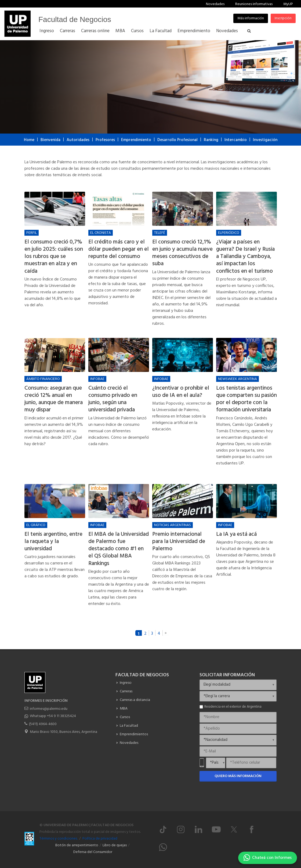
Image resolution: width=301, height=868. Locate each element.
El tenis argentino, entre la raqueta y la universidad (53, 542)
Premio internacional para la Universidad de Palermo (179, 542)
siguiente (166, 633)
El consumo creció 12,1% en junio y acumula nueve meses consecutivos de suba (182, 253)
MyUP (288, 4)
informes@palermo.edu (49, 709)
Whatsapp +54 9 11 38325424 (53, 716)
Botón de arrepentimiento (77, 845)
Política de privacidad (100, 839)
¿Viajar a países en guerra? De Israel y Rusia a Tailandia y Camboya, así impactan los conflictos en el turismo (245, 257)
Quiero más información (238, 776)
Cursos (125, 717)
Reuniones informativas (254, 4)
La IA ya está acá (236, 534)
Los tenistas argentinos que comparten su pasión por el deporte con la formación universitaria (246, 399)
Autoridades (78, 140)
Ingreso (126, 683)
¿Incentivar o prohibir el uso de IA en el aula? (181, 392)
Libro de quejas (115, 845)
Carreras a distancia (135, 700)
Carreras (126, 691)
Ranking (211, 140)
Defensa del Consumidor (93, 852)
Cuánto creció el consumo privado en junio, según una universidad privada (113, 399)
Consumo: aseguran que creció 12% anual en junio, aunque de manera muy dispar (54, 399)
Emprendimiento (136, 140)
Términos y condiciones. (59, 839)
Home (29, 140)
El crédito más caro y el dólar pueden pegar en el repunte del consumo (119, 249)
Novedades (215, 4)
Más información (251, 18)
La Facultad (129, 726)
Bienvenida (50, 140)
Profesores (105, 140)
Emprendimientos (134, 734)
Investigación (265, 140)
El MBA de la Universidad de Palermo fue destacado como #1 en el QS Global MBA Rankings (119, 549)
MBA (124, 709)
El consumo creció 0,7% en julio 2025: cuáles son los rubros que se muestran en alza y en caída (54, 257)
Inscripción (283, 18)
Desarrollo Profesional (177, 140)
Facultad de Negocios (75, 19)
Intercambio (236, 140)
